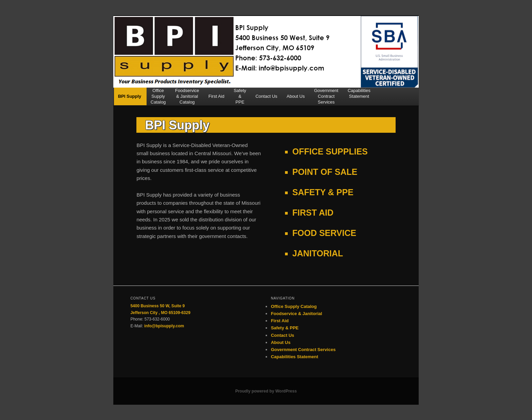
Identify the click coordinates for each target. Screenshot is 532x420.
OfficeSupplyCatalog (158, 96)
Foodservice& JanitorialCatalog (187, 96)
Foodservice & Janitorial (296, 314)
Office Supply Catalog (294, 306)
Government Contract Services (303, 350)
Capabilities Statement (294, 357)
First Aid (216, 99)
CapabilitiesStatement (359, 93)
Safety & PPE (285, 328)
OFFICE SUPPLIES (330, 151)
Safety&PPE (240, 96)
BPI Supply (130, 99)
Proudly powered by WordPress (266, 391)
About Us (296, 99)
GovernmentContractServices (326, 96)
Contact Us (266, 99)
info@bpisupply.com (164, 326)
